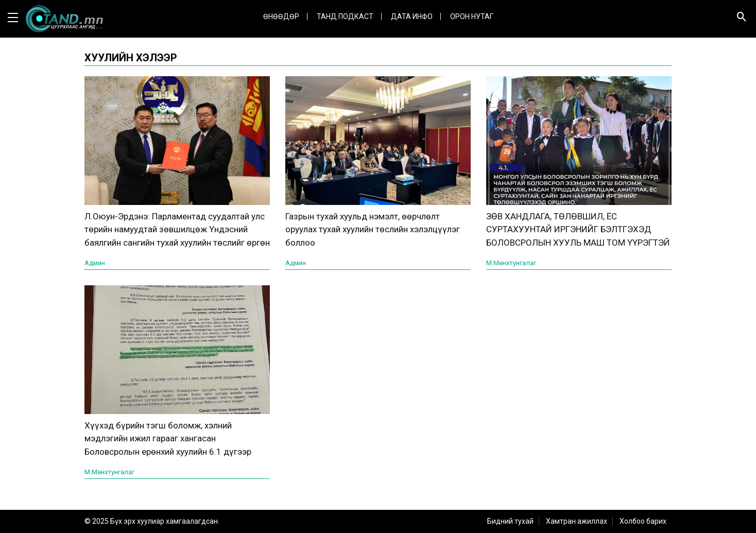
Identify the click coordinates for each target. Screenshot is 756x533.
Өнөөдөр (281, 16)
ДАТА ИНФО (412, 16)
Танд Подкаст (345, 16)
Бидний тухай (510, 521)
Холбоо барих (643, 521)
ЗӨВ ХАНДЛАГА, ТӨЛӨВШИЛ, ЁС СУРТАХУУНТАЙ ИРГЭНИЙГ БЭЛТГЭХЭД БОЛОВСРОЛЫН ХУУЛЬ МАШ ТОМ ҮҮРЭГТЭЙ (578, 229)
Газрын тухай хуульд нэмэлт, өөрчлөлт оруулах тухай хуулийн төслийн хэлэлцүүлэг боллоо (373, 229)
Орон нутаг (472, 16)
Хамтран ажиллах (577, 521)
